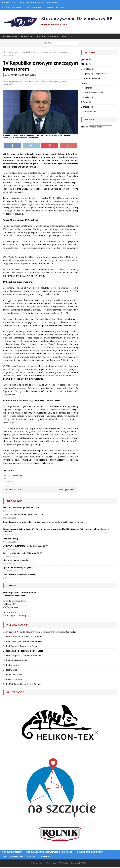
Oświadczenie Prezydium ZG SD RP (19, 575)
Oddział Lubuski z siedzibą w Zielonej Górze (23, 651)
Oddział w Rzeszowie (13, 675)
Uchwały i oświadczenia (92, 93)
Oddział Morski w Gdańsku (15, 660)
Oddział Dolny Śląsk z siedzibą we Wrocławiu (23, 641)
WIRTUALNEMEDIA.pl (14, 475)
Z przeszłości (87, 107)
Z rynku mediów (88, 111)
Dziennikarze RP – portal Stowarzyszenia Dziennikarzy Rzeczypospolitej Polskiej (40, 632)
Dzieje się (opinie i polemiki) (94, 74)
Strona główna (9, 36)
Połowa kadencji (11, 539)
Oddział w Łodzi (10, 670)
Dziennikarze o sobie (49, 82)
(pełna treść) (87, 59)
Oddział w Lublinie (11, 665)
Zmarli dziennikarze (34, 7)
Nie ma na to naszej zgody (15, 560)
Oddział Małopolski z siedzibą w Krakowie (22, 656)
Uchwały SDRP (88, 97)
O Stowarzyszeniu (9, 2)
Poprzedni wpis (14, 489)
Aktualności (27, 36)
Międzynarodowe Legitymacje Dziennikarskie (39, 2)
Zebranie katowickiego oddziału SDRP (21, 508)
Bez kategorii (87, 69)
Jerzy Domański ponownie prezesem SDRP (23, 515)
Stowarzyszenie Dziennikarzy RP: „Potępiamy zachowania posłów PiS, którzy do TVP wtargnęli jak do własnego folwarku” (56, 530)
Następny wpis (67, 489)
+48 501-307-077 (14, 612)
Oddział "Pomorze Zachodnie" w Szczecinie (23, 637)
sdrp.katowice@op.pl (19, 616)
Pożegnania (86, 88)
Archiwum (60, 7)
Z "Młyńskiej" (87, 102)
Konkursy (85, 83)
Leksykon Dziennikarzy (48, 36)
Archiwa (85, 127)
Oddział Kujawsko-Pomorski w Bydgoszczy (23, 646)
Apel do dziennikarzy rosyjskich (18, 567)
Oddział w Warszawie (13, 679)
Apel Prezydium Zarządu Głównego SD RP (22, 553)
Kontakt (49, 7)
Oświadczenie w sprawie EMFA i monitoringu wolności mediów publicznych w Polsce (43, 522)
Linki (64, 36)
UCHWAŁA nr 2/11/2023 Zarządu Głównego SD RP (25, 546)
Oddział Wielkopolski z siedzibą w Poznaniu (23, 684)
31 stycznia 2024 (14, 82)
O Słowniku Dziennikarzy (12, 7)
